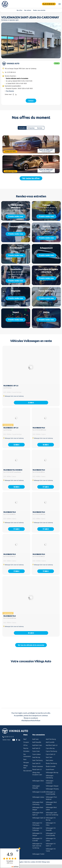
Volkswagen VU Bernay (51, 819)
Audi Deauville (37, 742)
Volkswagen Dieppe (52, 786)
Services (40, 128)
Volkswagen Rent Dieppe (38, 808)
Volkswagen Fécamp (52, 789)
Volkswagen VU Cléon (51, 824)
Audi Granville (50, 742)
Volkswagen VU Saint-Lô (51, 845)
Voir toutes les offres (31, 178)
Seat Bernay (36, 757)
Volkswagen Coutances (50, 782)
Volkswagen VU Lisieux (51, 839)
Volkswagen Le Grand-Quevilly (50, 793)
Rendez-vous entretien (39, 10)
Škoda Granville (51, 766)
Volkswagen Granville (39, 792)
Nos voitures (28, 10)
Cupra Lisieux (36, 754)
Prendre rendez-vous (16, 216)
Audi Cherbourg (51, 739)
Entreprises (31, 128)
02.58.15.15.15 (9, 737)
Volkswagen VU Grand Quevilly (51, 834)
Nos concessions (27, 755)
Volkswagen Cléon (38, 781)
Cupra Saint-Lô (50, 754)
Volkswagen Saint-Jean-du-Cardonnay (52, 814)
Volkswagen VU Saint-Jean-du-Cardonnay (37, 846)
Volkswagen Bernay (52, 772)
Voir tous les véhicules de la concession (31, 645)
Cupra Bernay (50, 748)
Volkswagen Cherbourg (50, 777)
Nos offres (19, 10)
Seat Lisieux (49, 760)
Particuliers (22, 128)
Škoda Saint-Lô (37, 769)
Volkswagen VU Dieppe (37, 834)
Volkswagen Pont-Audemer (52, 798)
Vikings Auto (26, 767)
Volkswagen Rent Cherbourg (38, 803)
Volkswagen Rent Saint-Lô (38, 814)
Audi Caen (35, 739)
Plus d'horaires (10, 91)
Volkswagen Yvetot (38, 854)
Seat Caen (49, 757)
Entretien (26, 751)
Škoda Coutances (38, 766)
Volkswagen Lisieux (38, 797)
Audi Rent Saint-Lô (52, 745)
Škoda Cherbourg (51, 763)
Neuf (25, 739)
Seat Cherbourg (37, 760)
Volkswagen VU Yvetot (51, 850)
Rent (25, 759)
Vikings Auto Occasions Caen (37, 774)
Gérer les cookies (30, 862)
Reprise (26, 748)
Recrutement (27, 771)
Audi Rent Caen (37, 745)
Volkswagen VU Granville (37, 839)
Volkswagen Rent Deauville (51, 803)
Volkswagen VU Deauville (51, 829)
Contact (31, 101)
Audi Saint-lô (36, 748)
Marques (26, 762)
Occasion (26, 742)
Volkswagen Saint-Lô (39, 818)
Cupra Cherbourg (51, 751)
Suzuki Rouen (50, 769)
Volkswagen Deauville (36, 787)
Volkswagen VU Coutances (37, 829)
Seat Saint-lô (36, 763)
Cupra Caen (36, 751)
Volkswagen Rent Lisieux (51, 808)
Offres (25, 745)
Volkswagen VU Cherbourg (37, 824)
